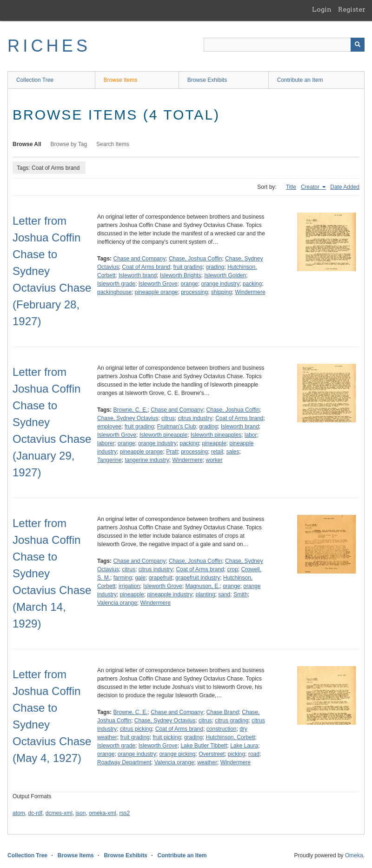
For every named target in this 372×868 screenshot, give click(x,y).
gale (140, 578)
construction (222, 729)
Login (322, 9)
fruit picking (167, 737)
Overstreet (212, 754)
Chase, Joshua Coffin (196, 259)
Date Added (345, 187)
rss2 (124, 813)
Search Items (113, 144)
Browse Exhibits (207, 80)
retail (217, 452)
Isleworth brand (138, 275)
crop (232, 569)
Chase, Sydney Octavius (128, 418)
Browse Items (121, 80)
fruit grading (188, 267)
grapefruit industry (198, 578)
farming (123, 578)
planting (206, 594)
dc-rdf (35, 813)
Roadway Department (124, 762)
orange (189, 284)
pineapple (214, 443)
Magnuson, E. (202, 586)
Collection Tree (35, 80)
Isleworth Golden (225, 275)
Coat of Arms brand (146, 267)
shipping (222, 292)
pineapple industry (169, 594)
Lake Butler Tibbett (204, 746)
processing (194, 292)
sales (233, 452)
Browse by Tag (69, 144)
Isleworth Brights (181, 275)
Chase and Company (139, 259)
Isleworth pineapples (216, 435)
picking (236, 754)
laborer (106, 443)
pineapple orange (156, 292)
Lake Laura (244, 746)
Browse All (27, 144)
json (80, 813)
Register (352, 9)
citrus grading (232, 721)
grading (215, 267)
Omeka (354, 855)
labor (251, 435)
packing (252, 284)
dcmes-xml (59, 813)
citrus (168, 418)
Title (291, 187)
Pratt (172, 452)
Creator (311, 187)
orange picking (177, 754)
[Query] (284, 45)
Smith (241, 594)
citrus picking (136, 729)
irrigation (129, 586)
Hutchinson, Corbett (231, 737)
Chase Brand (223, 712)
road (254, 754)
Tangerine (110, 460)
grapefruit (161, 578)
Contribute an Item (300, 80)
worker (214, 460)
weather (207, 762)
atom (19, 813)
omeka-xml (103, 813)
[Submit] (358, 45)
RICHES (49, 46)
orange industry (220, 284)
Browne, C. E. (130, 410)
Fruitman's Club (177, 427)
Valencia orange (117, 603)
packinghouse (114, 292)
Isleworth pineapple (163, 435)
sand (224, 594)
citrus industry (195, 418)
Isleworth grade (116, 284)
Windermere (250, 292)
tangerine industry (147, 460)
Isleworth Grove (158, 284)
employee (109, 427)
